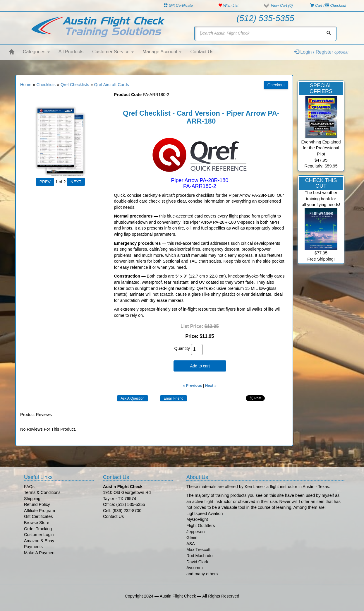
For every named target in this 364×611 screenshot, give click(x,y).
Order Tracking (38, 529)
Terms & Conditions (42, 492)
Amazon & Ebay (39, 541)
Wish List (228, 5)
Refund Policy (37, 504)
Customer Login (39, 535)
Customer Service (113, 52)
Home (26, 85)
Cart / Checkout (328, 5)
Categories (36, 52)
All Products (71, 52)
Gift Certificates (38, 516)
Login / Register (321, 52)
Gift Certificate (178, 5)
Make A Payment (40, 553)
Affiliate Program (40, 511)
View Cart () (282, 5)
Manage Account (162, 52)
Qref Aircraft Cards (112, 85)
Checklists (46, 85)
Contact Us (202, 52)
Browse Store (37, 523)
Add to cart (200, 366)
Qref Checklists (75, 85)
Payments (33, 547)
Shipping (32, 499)
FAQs (29, 487)
